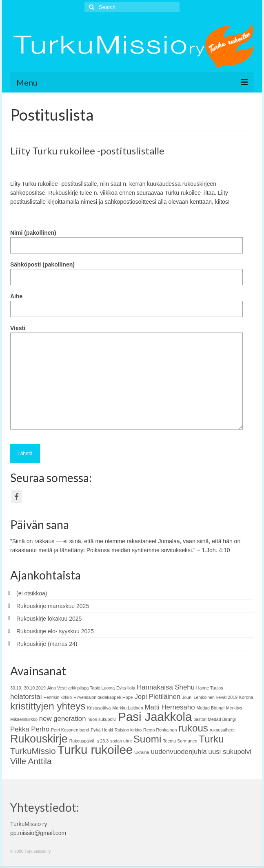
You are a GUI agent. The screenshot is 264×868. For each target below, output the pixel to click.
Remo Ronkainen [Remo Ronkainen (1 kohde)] (160, 730)
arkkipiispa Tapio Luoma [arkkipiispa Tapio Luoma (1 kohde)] (91, 688)
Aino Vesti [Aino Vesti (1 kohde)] (57, 688)
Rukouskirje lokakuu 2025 (49, 619)
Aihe (126, 303)
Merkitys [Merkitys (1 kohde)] (234, 708)
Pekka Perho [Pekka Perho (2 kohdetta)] (30, 729)
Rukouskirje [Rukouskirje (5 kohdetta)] (39, 739)
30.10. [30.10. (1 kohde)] (16, 688)
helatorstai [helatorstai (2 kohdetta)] (26, 697)
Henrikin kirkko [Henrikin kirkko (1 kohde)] (58, 697)
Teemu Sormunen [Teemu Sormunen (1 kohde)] (180, 741)
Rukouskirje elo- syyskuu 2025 (55, 631)
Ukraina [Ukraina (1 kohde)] (142, 752)
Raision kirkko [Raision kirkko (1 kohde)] (128, 730)
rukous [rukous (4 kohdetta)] (193, 728)
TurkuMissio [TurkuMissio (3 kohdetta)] (33, 751)
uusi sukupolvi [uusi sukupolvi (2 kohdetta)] (230, 752)
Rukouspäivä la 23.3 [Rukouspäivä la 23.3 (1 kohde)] (89, 741)
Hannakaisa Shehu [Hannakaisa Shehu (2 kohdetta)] (166, 687)
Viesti (126, 333)
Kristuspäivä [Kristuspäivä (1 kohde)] (99, 708)
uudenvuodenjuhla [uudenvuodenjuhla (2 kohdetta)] (179, 752)
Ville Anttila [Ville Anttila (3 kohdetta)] (31, 761)
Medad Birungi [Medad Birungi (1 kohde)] (210, 708)
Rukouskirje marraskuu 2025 (53, 606)
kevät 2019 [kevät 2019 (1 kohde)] (227, 697)
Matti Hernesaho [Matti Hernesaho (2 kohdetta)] (170, 707)
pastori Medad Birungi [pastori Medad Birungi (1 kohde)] (215, 719)
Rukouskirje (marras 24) (47, 644)
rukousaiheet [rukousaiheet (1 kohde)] (222, 730)
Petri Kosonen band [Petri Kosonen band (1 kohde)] (70, 730)
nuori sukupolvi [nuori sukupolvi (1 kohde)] (102, 719)
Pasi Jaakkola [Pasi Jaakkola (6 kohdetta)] (155, 717)
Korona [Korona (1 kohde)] (246, 697)
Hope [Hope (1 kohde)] (128, 697)
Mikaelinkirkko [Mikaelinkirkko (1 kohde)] (24, 719)
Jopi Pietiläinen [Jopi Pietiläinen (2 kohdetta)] (157, 697)
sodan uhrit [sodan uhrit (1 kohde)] (121, 741)
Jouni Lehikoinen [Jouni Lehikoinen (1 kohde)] (198, 697)
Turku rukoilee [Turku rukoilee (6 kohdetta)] (95, 750)
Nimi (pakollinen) (126, 239)
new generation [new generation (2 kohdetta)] (63, 719)
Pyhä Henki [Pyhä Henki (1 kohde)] (102, 730)
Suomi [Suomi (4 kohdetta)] (148, 739)
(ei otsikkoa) (32, 593)
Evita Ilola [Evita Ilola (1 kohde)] (126, 688)
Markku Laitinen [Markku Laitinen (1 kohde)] (128, 708)
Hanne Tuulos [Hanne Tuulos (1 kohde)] (210, 688)
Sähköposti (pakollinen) (126, 271)
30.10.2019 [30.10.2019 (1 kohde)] (35, 688)
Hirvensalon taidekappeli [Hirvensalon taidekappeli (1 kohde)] (97, 697)
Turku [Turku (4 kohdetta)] (211, 739)
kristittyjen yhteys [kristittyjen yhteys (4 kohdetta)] (48, 706)
